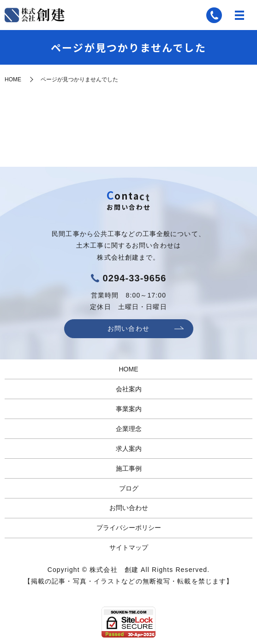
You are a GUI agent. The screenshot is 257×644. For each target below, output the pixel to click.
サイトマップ (129, 547)
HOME (13, 79)
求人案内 (129, 449)
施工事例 (129, 468)
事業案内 (129, 409)
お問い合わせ (128, 328)
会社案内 (129, 389)
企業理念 (129, 429)
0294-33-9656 (135, 278)
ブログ (129, 488)
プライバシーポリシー (129, 528)
